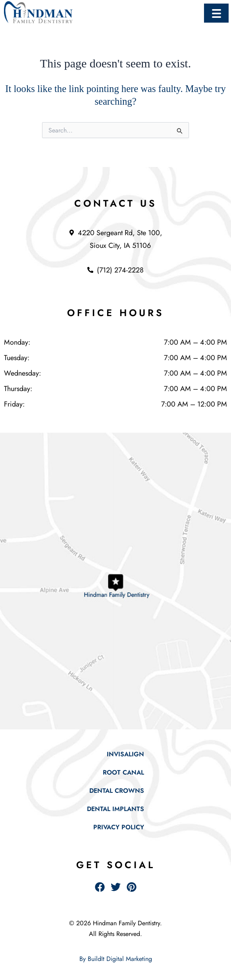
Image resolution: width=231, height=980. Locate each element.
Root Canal (123, 772)
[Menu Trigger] (216, 13)
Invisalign (125, 754)
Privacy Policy (119, 827)
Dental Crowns (117, 791)
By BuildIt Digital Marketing (116, 959)
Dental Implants (115, 809)
